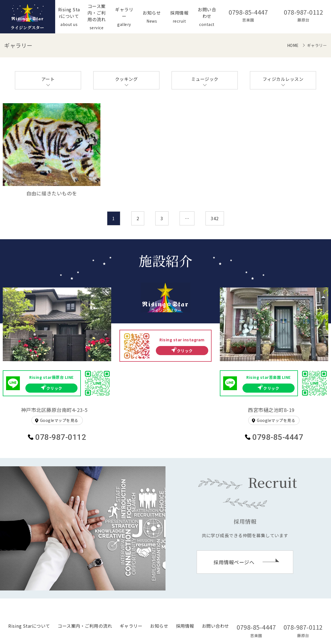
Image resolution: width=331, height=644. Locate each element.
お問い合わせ (216, 626)
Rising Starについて (29, 626)
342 (215, 218)
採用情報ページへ (234, 562)
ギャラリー (131, 626)
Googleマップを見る (59, 420)
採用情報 (185, 626)
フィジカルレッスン (283, 79)
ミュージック (205, 79)
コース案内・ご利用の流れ (85, 626)
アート (48, 79)
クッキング (126, 79)
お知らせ (159, 626)
